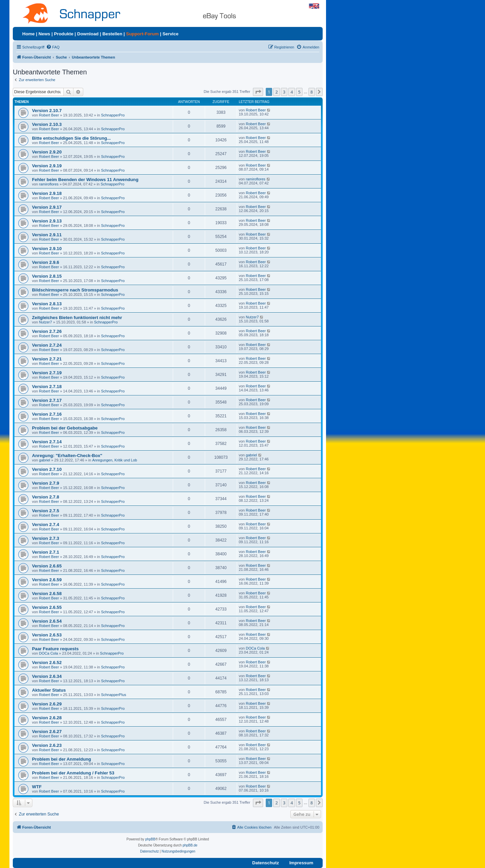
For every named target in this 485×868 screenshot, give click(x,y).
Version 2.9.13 (47, 221)
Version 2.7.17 (47, 400)
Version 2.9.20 (47, 152)
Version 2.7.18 (47, 387)
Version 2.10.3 (47, 124)
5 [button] (299, 92)
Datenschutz (266, 863)
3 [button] (284, 92)
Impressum (301, 863)
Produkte (64, 34)
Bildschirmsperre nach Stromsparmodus (75, 290)
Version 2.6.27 (47, 732)
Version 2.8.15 (47, 276)
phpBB (150, 839)
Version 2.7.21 (47, 359)
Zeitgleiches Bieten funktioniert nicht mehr (77, 318)
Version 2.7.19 (47, 373)
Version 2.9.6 (46, 262)
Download (88, 34)
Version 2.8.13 (47, 304)
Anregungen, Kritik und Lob (115, 460)
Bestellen (112, 34)
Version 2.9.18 (47, 193)
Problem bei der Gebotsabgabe (65, 428)
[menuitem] (53, 47)
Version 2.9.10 (47, 249)
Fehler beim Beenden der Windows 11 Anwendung (85, 180)
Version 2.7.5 (46, 511)
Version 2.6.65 (47, 566)
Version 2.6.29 (47, 704)
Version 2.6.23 (47, 745)
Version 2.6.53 (47, 635)
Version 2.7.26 (47, 331)
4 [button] (292, 92)
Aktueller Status (49, 690)
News (44, 34)
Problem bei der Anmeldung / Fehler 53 (73, 773)
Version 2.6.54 (47, 621)
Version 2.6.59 (47, 580)
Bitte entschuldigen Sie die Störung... (71, 138)
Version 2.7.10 (47, 469)
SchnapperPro (113, 115)
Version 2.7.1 (46, 552)
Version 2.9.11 (47, 235)
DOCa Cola (48, 653)
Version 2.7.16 (47, 414)
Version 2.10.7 (47, 111)
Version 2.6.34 (47, 676)
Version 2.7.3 (46, 538)
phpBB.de (190, 845)
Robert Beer (49, 115)
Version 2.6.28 (47, 718)
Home (28, 34)
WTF (37, 787)
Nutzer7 (46, 322)
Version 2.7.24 (47, 345)
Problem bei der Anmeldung (61, 759)
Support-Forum (142, 34)
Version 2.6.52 (47, 663)
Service (170, 34)
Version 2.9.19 (47, 166)
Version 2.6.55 (47, 607)
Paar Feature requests (55, 649)
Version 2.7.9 (46, 483)
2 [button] (276, 92)
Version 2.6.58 (47, 594)
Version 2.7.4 (46, 525)
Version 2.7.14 (47, 442)
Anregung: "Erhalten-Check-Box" (67, 456)
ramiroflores (49, 184)
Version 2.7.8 (46, 497)
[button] (258, 92)
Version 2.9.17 (47, 207)
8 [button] (312, 92)
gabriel (45, 460)
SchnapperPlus (114, 695)
